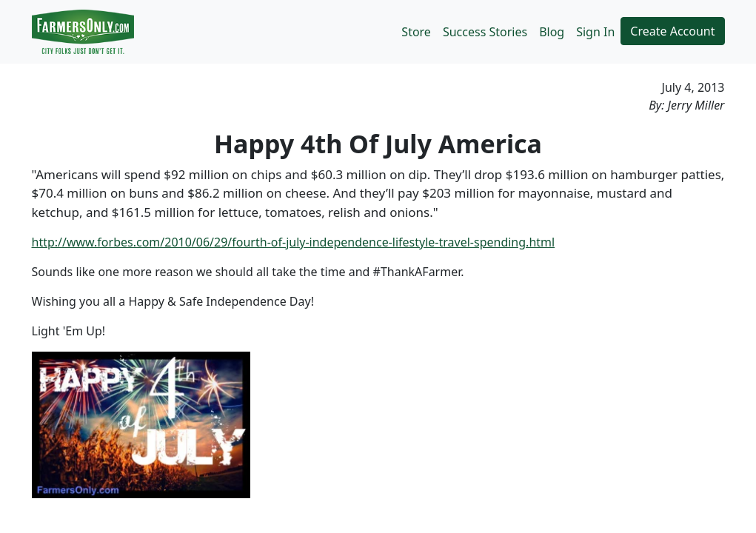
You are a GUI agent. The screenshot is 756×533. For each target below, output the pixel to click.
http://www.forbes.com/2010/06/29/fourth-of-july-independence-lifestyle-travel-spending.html (294, 242)
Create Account (672, 31)
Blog (552, 32)
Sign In (595, 32)
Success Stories (485, 32)
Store (416, 32)
